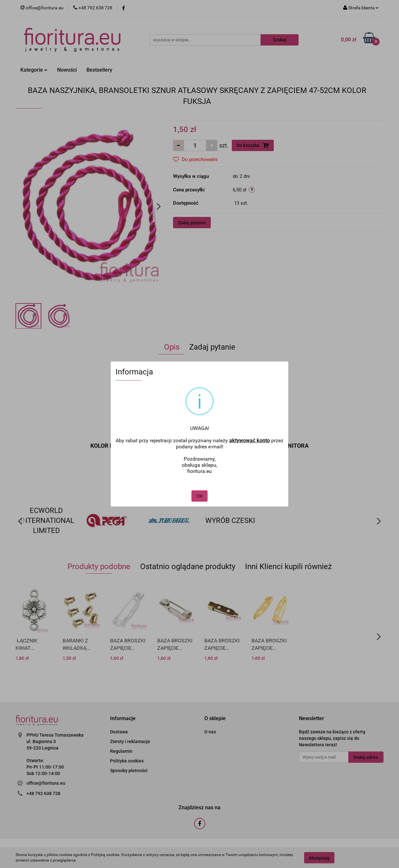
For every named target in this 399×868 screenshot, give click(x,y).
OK (200, 490)
